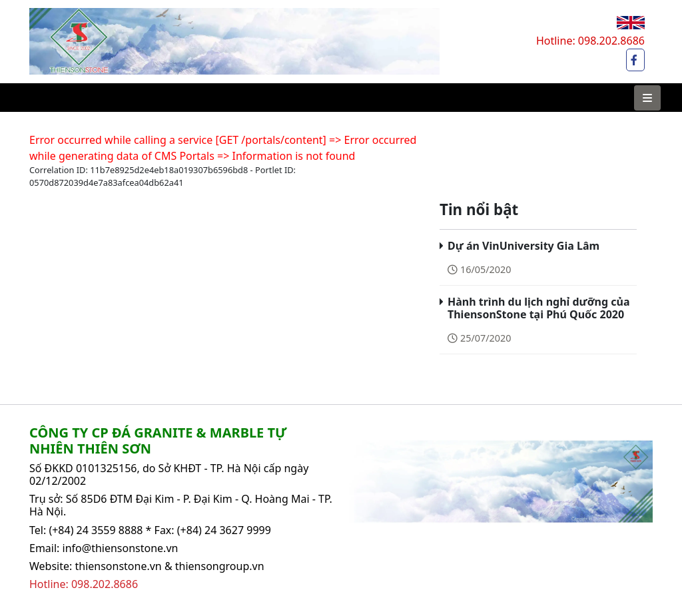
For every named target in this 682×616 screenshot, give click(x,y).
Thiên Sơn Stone (71, 15)
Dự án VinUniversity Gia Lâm (523, 246)
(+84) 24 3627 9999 (224, 530)
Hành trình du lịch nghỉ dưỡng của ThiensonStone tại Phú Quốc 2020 (539, 308)
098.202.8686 (611, 41)
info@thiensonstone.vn (121, 548)
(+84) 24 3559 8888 (96, 530)
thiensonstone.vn (118, 566)
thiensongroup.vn (220, 566)
